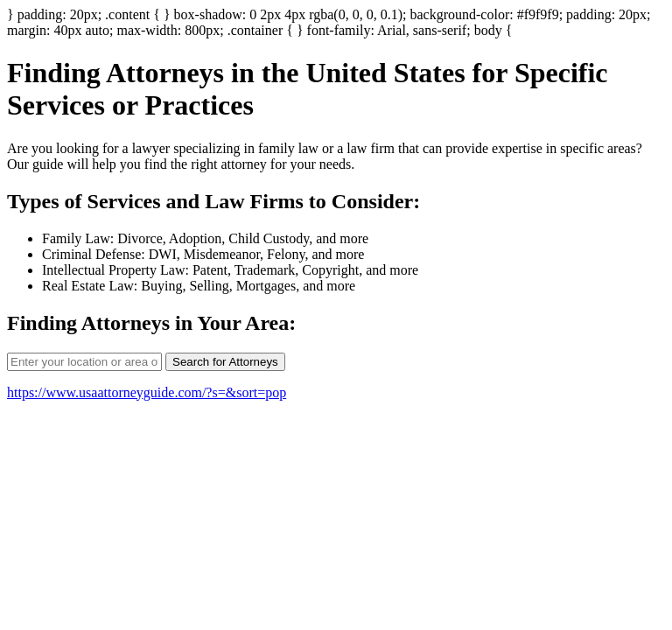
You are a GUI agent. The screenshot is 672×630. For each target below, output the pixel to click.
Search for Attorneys (225, 362)
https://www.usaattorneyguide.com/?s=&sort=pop (147, 392)
